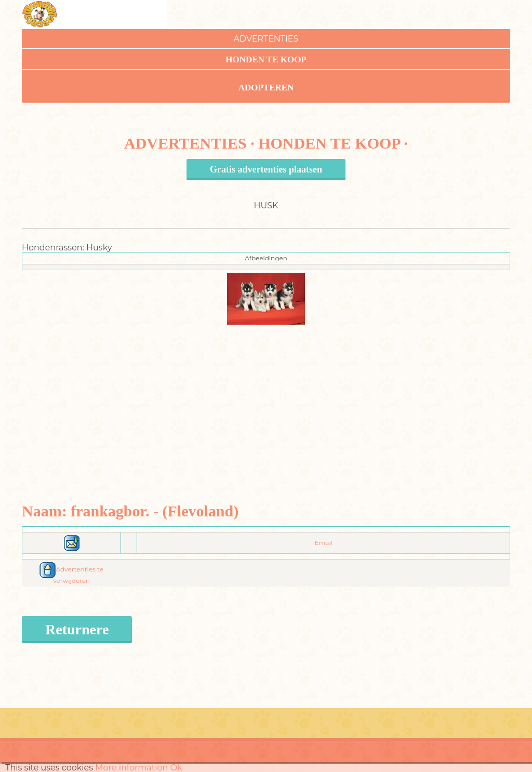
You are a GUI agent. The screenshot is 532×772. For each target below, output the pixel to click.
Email (324, 543)
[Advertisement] (266, 397)
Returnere (77, 629)
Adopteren (266, 88)
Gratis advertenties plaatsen (266, 169)
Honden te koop (266, 59)
